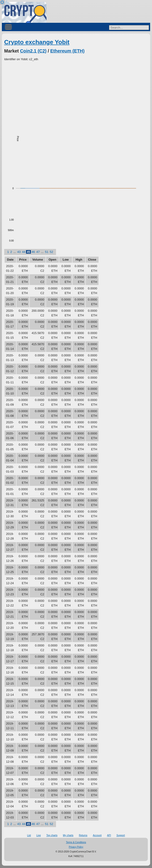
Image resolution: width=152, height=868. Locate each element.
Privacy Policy (76, 847)
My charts (68, 835)
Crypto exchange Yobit (37, 42)
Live (38, 835)
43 (19, 252)
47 (38, 252)
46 (33, 252)
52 (51, 252)
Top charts (52, 835)
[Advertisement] (76, 96)
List (29, 835)
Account (97, 835)
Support (121, 835)
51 (47, 252)
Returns (83, 835)
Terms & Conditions (76, 842)
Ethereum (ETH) (67, 51)
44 (24, 252)
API (109, 835)
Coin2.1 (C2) (33, 51)
